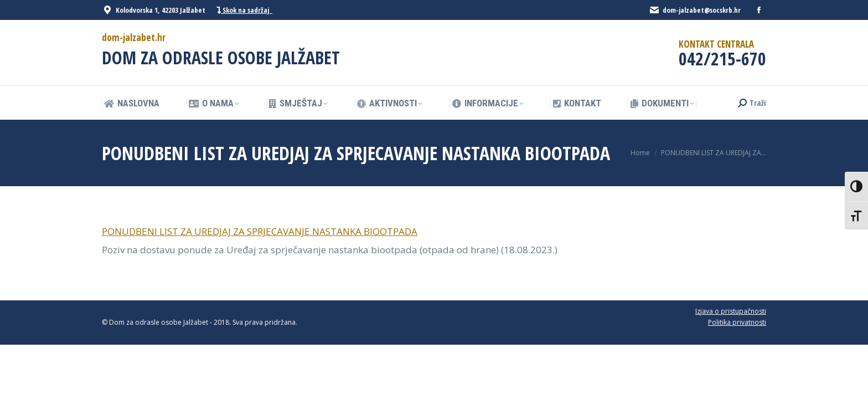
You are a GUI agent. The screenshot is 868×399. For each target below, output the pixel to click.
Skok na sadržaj (244, 10)
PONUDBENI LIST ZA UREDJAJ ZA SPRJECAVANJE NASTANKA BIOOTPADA (260, 231)
